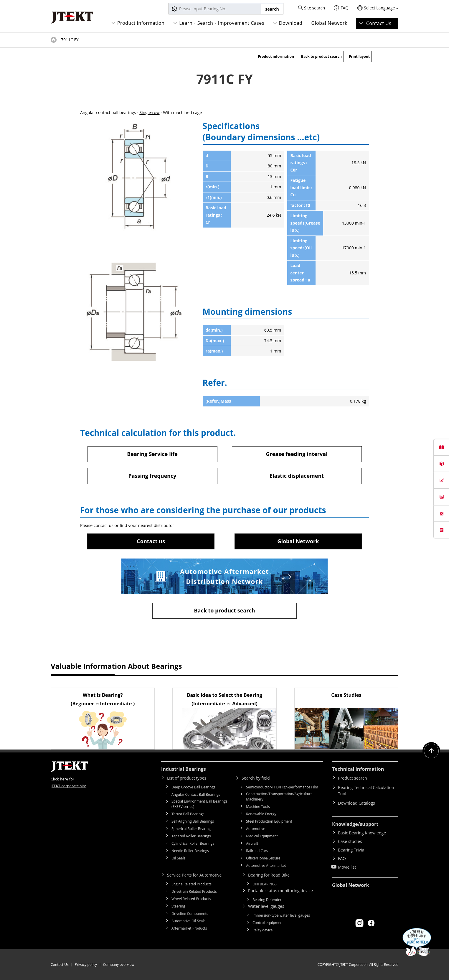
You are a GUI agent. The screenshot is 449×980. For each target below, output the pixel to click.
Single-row (149, 112)
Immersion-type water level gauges (281, 915)
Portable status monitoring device (280, 891)
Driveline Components (190, 914)
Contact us (151, 541)
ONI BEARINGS (265, 884)
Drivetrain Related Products (194, 891)
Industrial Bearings (184, 769)
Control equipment (268, 923)
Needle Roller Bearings (190, 851)
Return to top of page (431, 751)
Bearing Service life (152, 454)
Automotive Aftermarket (266, 865)
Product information (141, 23)
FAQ (345, 8)
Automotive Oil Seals (188, 921)
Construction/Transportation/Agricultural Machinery (280, 797)
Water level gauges (266, 906)
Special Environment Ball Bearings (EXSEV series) (199, 804)
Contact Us (379, 23)
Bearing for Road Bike (269, 875)
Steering (178, 906)
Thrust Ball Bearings (188, 814)
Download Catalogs (356, 803)
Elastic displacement (297, 476)
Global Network (329, 23)
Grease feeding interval (297, 454)
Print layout (359, 56)
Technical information (358, 769)
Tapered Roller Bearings (191, 836)
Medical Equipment (262, 836)
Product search (352, 778)
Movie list (347, 867)
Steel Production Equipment (269, 821)
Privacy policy (86, 965)
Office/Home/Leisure (263, 858)
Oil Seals (178, 858)
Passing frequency (152, 476)
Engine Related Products (192, 884)
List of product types (187, 778)
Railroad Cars (257, 851)
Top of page (54, 40)
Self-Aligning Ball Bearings (193, 821)
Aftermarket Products (189, 928)
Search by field (256, 778)
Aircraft (252, 843)
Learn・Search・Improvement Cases (222, 23)
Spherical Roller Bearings (192, 829)
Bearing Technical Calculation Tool (366, 790)
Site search (315, 8)
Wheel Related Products (191, 899)
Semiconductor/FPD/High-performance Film (282, 787)
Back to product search (321, 56)
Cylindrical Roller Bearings (193, 843)
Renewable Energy (261, 814)
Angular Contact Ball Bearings (196, 794)
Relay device (263, 930)
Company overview (119, 965)
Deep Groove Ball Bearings (193, 787)
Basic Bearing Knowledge (362, 833)
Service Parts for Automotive (194, 875)
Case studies (350, 841)
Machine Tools (258, 807)
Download (291, 23)
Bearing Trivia (351, 850)
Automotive (256, 829)
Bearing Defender (267, 900)
